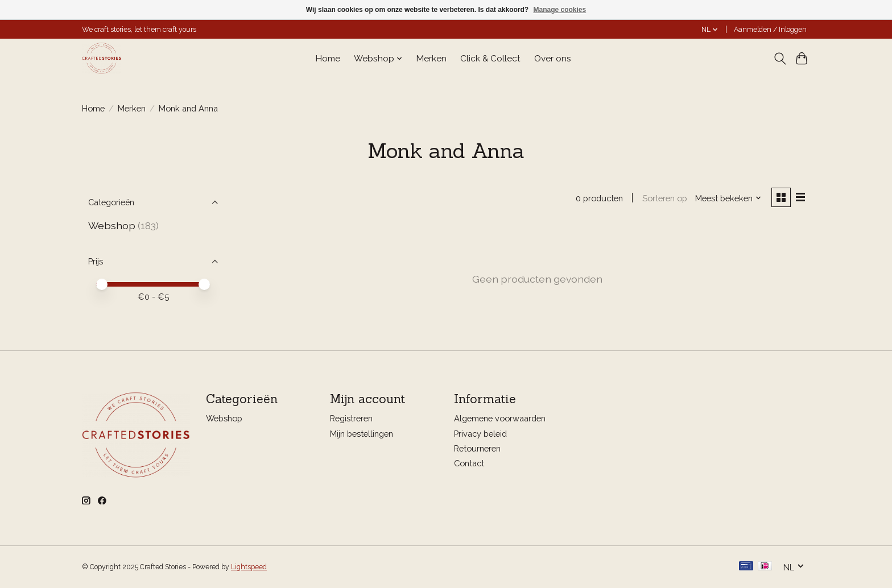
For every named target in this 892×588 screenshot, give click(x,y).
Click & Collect (490, 59)
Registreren (351, 419)
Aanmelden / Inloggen (770, 30)
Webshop (112, 225)
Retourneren (477, 448)
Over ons (553, 59)
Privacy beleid (480, 434)
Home (328, 59)
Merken (431, 59)
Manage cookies (559, 10)
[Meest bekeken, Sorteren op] (728, 198)
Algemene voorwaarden (500, 419)
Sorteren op (664, 198)
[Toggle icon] (780, 59)
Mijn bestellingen (362, 434)
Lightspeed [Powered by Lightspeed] (249, 567)
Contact (469, 463)
